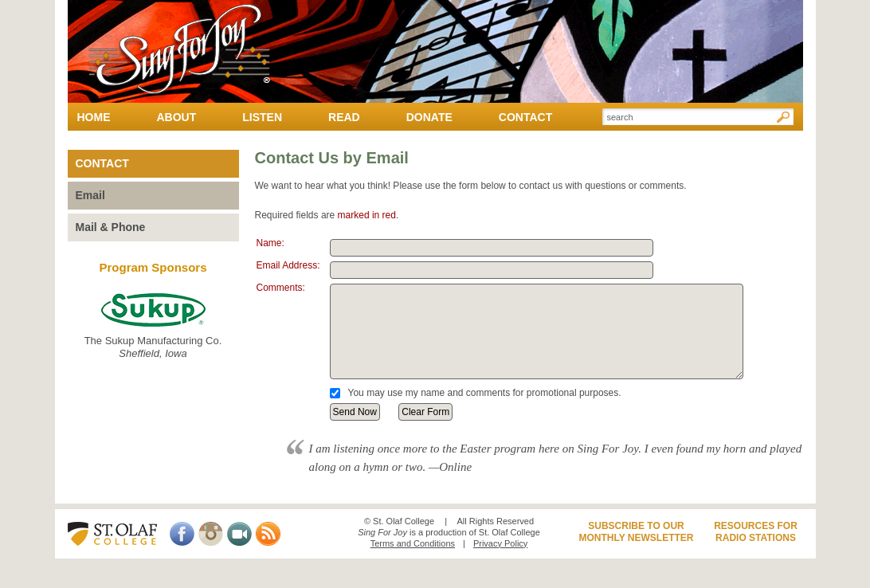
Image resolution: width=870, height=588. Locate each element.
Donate (429, 117)
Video (239, 534)
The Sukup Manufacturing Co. (153, 326)
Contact (525, 117)
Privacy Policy (500, 543)
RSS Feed (268, 534)
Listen (262, 117)
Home (94, 117)
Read (344, 117)
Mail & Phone (111, 227)
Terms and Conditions (413, 543)
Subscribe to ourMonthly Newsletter (636, 532)
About (177, 117)
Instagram (211, 534)
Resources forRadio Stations (756, 532)
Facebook (182, 534)
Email (90, 195)
